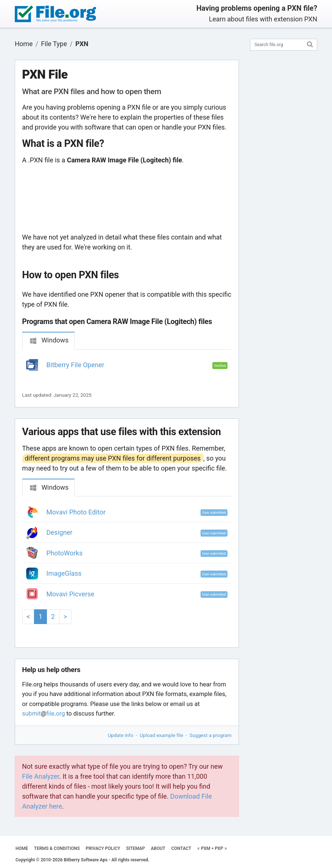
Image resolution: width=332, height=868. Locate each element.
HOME (22, 848)
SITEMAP (135, 848)
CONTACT (181, 848)
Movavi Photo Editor (76, 512)
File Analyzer (41, 776)
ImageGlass (64, 573)
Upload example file (161, 735)
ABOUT (158, 848)
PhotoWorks (65, 553)
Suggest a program (211, 735)
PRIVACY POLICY (103, 848)
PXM (206, 848)
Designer (60, 532)
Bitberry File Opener (76, 365)
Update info (121, 735)
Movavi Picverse (71, 594)
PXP (219, 848)
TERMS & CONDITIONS (57, 848)
